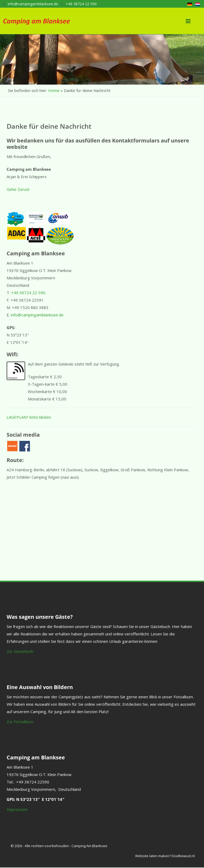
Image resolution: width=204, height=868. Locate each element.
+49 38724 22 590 (81, 4)
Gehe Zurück (18, 189)
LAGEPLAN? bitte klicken (29, 417)
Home (54, 90)
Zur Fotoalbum (20, 722)
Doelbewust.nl (183, 856)
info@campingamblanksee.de (33, 4)
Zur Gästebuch (20, 651)
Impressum (17, 809)
